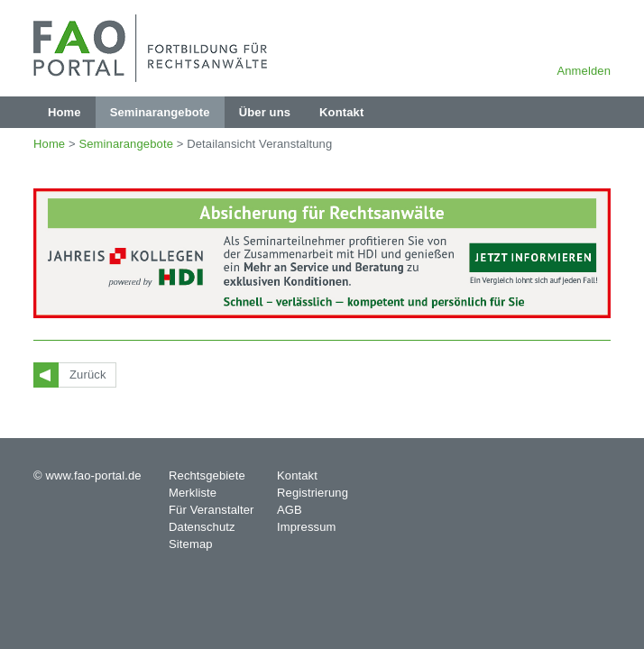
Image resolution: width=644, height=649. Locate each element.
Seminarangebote (126, 144)
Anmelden (584, 71)
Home (49, 144)
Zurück (88, 375)
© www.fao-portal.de (87, 475)
